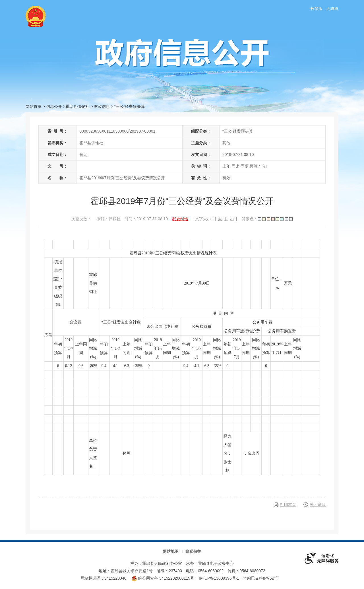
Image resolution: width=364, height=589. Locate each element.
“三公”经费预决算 (130, 106)
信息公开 (54, 106)
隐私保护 (193, 551)
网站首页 (34, 106)
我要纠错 (180, 219)
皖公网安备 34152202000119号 (163, 578)
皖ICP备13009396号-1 (219, 578)
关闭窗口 (318, 504)
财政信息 (102, 106)
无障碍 (332, 9)
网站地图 (171, 551)
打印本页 (288, 504)
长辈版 (317, 9)
